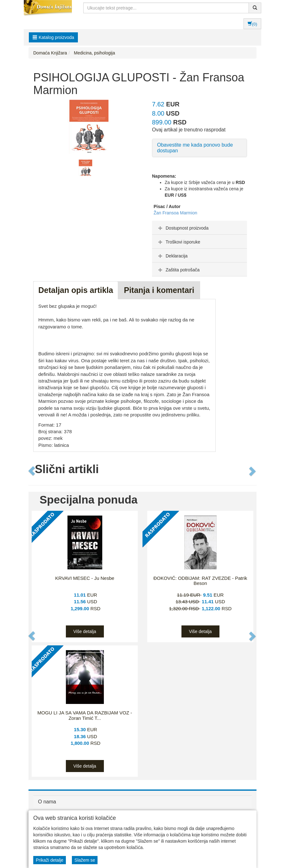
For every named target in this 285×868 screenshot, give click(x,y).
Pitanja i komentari (159, 290)
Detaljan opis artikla (76, 290)
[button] (32, 471)
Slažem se (85, 860)
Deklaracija (172, 256)
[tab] (199, 228)
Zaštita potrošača (178, 270)
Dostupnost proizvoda (183, 228)
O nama (47, 802)
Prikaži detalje (50, 860)
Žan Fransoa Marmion (175, 213)
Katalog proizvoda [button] (53, 37)
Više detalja (85, 631)
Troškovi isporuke (178, 242)
